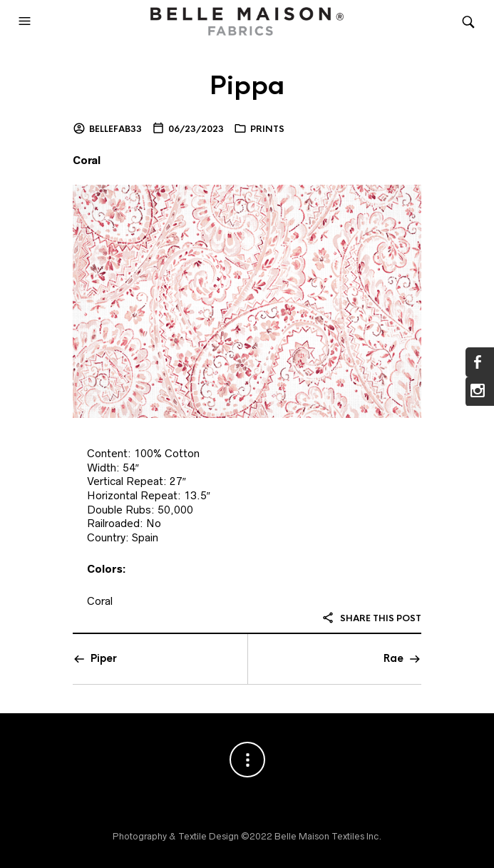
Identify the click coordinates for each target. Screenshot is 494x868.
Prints (267, 129)
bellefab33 (115, 129)
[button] (26, 21)
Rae (393, 658)
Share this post (371, 618)
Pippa (247, 86)
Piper (104, 658)
